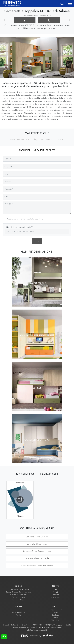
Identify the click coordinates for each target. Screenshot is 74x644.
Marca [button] (13, 139)
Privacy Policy (38, 219)
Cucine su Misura (18, 600)
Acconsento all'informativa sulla (25, 219)
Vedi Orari (55, 620)
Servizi (56, 618)
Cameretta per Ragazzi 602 (37, 335)
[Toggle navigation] (70, 3)
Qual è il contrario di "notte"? (20, 227)
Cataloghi (56, 615)
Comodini (56, 595)
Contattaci (55, 612)
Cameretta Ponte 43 (37, 440)
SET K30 (49, 15)
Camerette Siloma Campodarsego (37, 551)
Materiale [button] (20, 139)
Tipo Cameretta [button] (46, 139)
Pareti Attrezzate (19, 612)
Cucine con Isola (18, 597)
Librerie (18, 610)
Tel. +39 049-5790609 (48, 627)
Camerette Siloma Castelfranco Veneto (37, 565)
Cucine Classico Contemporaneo (19, 592)
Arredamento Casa (33, 15)
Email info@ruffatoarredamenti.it (45, 629)
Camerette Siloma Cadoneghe (37, 558)
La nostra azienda (56, 610)
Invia (37, 241)
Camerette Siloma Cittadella (37, 537)
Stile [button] (27, 139)
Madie (19, 615)
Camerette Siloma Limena (37, 544)
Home (24, 15)
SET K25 (37, 388)
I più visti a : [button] (59, 139)
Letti (56, 589)
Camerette (43, 15)
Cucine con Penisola (19, 595)
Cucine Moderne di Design (18, 589)
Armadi (56, 592)
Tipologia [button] (35, 139)
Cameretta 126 (37, 283)
